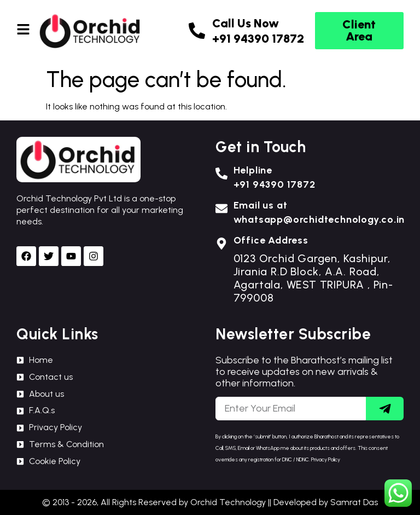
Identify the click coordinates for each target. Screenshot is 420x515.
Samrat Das (354, 502)
